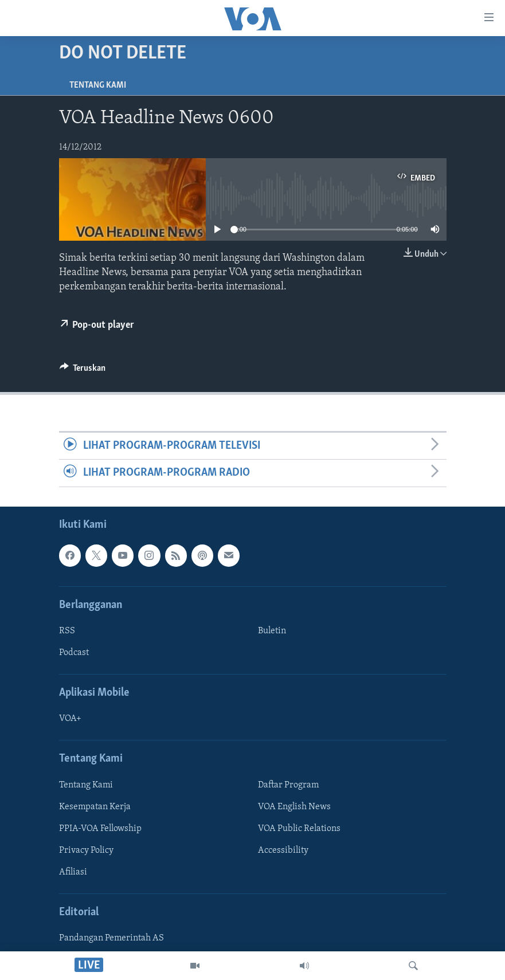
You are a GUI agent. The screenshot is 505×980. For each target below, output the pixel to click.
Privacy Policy (86, 850)
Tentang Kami (98, 85)
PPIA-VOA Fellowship (100, 828)
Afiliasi (73, 872)
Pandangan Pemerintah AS (111, 938)
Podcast (74, 653)
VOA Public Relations (299, 828)
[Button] (83, 371)
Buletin (272, 631)
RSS (67, 631)
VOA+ (70, 719)
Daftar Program (288, 785)
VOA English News (294, 806)
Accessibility (283, 850)
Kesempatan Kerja (95, 806)
